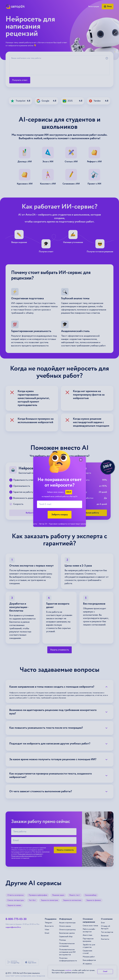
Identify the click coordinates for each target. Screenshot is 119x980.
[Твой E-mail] (60, 504)
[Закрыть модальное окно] (81, 460)
